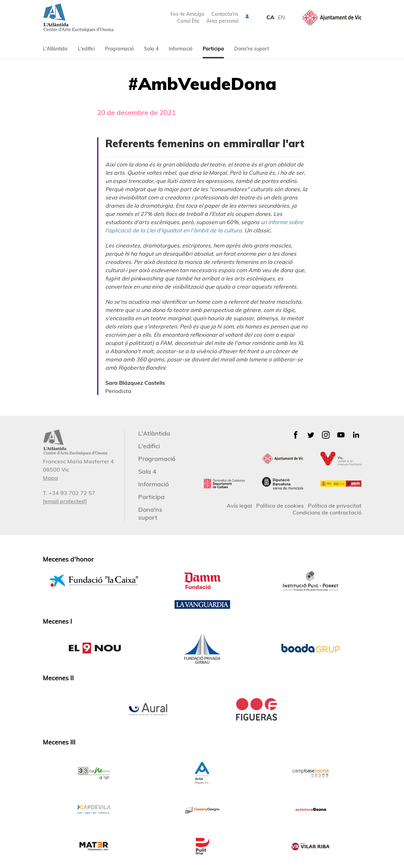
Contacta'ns (225, 14)
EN (281, 17)
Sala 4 (151, 49)
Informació (181, 49)
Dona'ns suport (252, 49)
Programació (119, 49)
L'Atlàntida (55, 49)
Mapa (50, 478)
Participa (213, 49)
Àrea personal (222, 21)
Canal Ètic (188, 21)
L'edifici (86, 49)
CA (270, 17)
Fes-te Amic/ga (187, 14)
